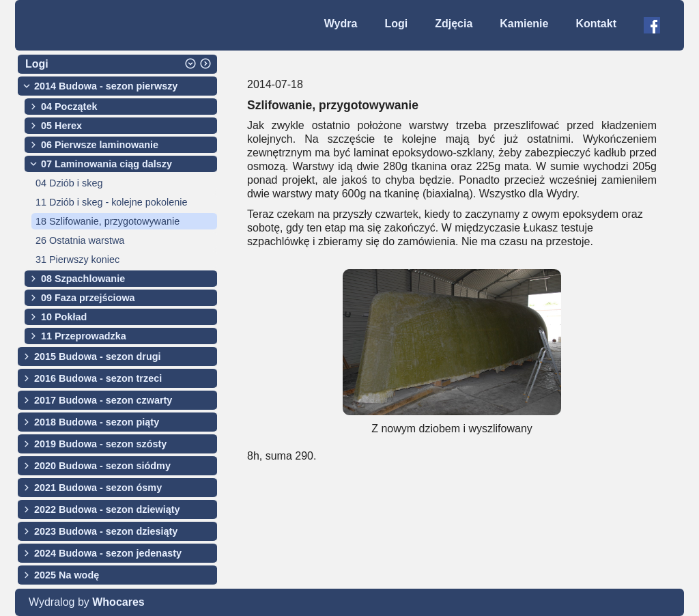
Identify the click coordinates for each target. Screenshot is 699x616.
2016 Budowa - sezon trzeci (98, 378)
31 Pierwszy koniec (77, 260)
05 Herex (61, 126)
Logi (396, 24)
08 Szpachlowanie (83, 279)
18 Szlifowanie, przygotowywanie (108, 221)
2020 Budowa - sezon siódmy (102, 466)
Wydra (341, 24)
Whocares (118, 602)
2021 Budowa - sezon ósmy (98, 488)
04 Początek (69, 107)
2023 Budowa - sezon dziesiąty (106, 531)
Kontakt (596, 24)
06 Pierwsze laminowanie (100, 145)
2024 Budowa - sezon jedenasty (108, 553)
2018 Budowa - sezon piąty (97, 422)
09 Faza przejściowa (88, 298)
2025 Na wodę (67, 575)
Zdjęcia (454, 24)
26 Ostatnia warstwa (80, 240)
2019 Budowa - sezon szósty (100, 444)
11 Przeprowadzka (84, 336)
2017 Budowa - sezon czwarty (103, 400)
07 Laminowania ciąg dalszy (106, 164)
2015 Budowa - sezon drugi (98, 356)
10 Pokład (64, 317)
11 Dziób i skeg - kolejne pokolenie (111, 202)
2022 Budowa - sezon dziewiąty (107, 509)
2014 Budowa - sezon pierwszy (106, 86)
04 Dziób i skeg (69, 183)
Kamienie (524, 24)
